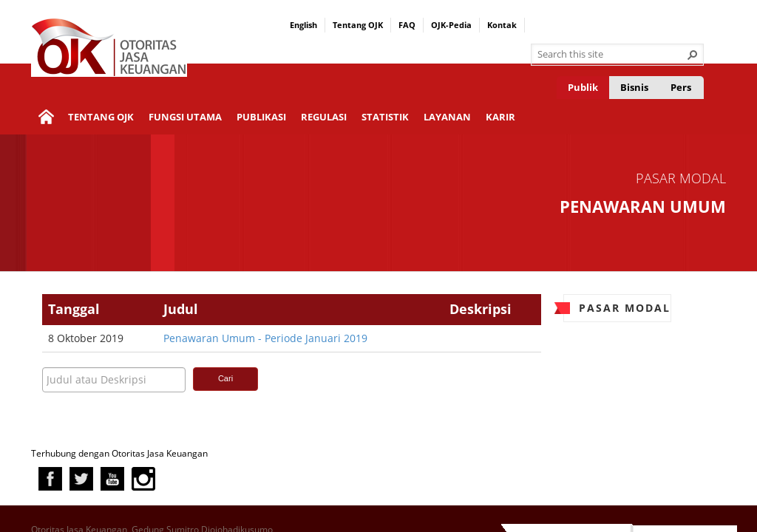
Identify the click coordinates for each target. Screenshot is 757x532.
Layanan (447, 117)
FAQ (407, 25)
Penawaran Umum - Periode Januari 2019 (265, 338)
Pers (681, 87)
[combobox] (611, 55)
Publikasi (261, 117)
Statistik (385, 117)
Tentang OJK (358, 25)
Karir (500, 117)
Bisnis (634, 87)
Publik (583, 87)
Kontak (502, 25)
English (303, 25)
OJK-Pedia (451, 25)
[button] (693, 55)
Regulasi (324, 117)
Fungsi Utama (185, 117)
